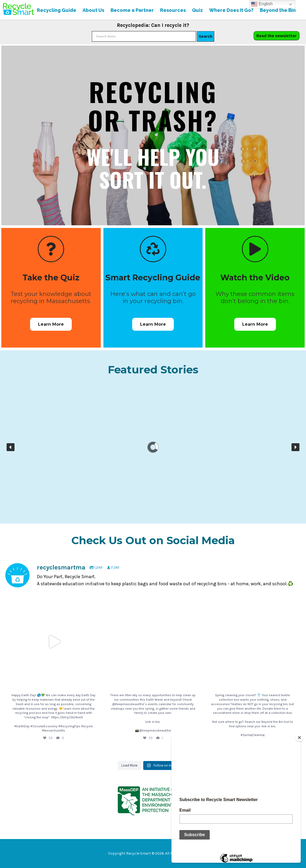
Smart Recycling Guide (153, 278)
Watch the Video (255, 278)
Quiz (197, 10)
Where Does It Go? (231, 10)
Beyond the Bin (278, 10)
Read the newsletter (276, 36)
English (262, 4)
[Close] (299, 738)
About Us (93, 10)
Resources (173, 10)
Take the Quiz (51, 278)
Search (205, 36)
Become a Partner (132, 10)
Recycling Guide (57, 10)
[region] (153, 447)
